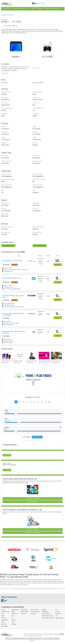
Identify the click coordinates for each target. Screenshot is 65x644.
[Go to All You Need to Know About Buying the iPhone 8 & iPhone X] (7, 356)
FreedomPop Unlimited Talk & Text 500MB (13, 314)
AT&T (3, 614)
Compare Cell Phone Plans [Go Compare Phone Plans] (33, 498)
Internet (33, 9)
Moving (59, 9)
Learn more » (5, 73)
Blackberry (56, 614)
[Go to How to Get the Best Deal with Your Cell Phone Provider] (32, 356)
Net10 (3, 622)
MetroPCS (4, 624)
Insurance (47, 9)
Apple (12, 612)
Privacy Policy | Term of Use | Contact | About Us (41, 633)
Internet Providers (34, 612)
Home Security (40, 9)
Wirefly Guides (57, 618)
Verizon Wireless (5, 612)
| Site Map (57, 633)
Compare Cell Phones (7, 15)
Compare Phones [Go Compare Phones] (33, 501)
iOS (54, 616)
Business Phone (16, 9)
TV (29, 9)
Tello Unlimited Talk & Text (12, 278)
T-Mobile (3, 618)
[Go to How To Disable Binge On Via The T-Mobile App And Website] (44, 356)
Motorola (13, 620)
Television (32, 614)
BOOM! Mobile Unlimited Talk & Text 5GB (14, 332)
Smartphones (43, 612)
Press (43, 3)
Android (55, 612)
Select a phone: (33, 380)
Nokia (12, 622)
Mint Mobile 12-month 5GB (12, 261)
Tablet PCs (23, 614)
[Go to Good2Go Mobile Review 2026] (19, 356)
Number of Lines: (33, 397)
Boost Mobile (4, 626)
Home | (26, 633)
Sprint (3, 616)
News (39, 3)
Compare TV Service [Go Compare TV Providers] (33, 529)
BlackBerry (14, 614)
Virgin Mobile (4, 620)
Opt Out (62, 633)
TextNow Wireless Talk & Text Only (13, 296)
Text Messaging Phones (46, 618)
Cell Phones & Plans (6, 9)
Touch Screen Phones (45, 616)
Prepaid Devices (44, 614)
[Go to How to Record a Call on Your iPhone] (57, 356)
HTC (12, 616)
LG (12, 618)
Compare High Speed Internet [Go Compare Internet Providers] (33, 532)
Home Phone (24, 9)
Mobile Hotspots (24, 612)
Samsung (13, 624)
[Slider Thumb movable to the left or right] (16, 414)
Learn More (7, 455)
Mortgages (53, 9)
